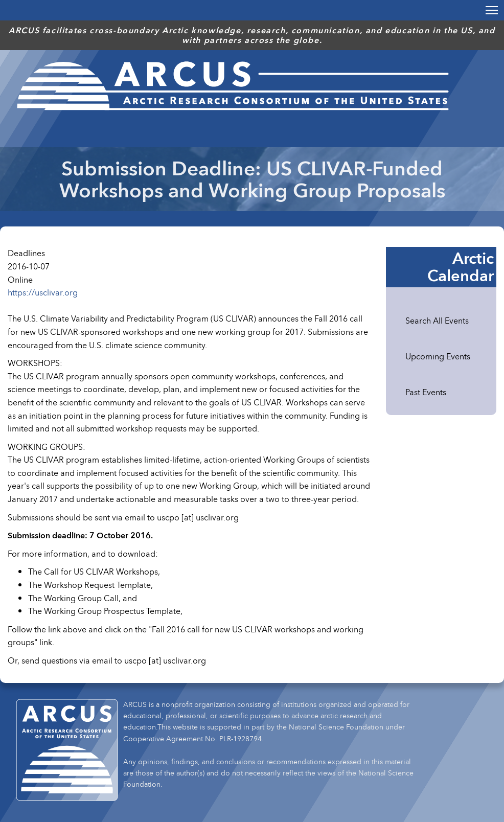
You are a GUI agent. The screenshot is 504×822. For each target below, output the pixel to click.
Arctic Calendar (461, 267)
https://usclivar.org (43, 292)
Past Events (426, 392)
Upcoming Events (438, 356)
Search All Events (437, 321)
